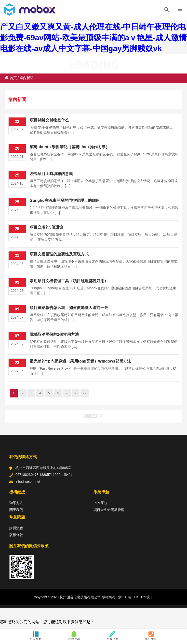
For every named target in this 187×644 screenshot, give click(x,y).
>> (85, 393)
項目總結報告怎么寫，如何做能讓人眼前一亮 (69, 308)
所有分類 (36, 636)
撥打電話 (151, 636)
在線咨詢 (74, 636)
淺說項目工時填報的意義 (51, 174)
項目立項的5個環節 (47, 227)
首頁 (11, 78)
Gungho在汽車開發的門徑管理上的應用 (65, 200)
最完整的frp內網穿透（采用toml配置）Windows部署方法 (80, 361)
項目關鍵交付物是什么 (49, 120)
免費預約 (113, 636)
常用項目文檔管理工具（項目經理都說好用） (69, 281)
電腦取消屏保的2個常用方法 (54, 334)
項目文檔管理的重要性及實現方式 (59, 254)
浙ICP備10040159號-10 (136, 597)
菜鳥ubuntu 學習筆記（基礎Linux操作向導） (70, 147)
